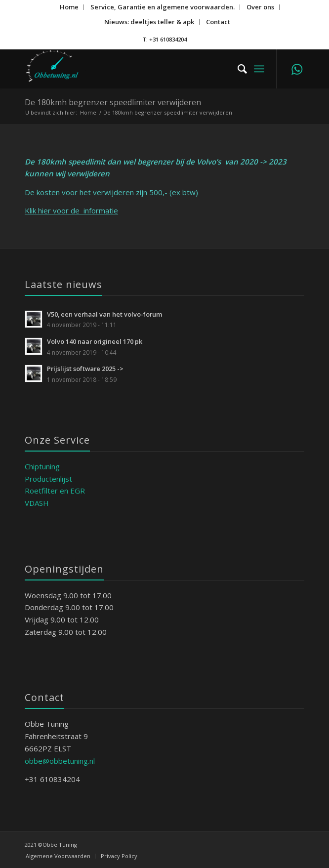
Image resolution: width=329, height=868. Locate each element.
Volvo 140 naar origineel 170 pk (95, 341)
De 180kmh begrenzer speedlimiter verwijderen (113, 102)
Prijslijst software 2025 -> (85, 369)
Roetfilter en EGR (55, 491)
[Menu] (259, 69)
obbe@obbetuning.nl (60, 761)
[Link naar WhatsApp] (297, 69)
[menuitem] (69, 7)
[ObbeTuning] (137, 69)
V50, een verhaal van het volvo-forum (105, 314)
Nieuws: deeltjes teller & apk (149, 22)
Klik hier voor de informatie (71, 210)
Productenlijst (48, 479)
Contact (218, 22)
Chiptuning (42, 466)
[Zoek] (237, 69)
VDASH (37, 503)
